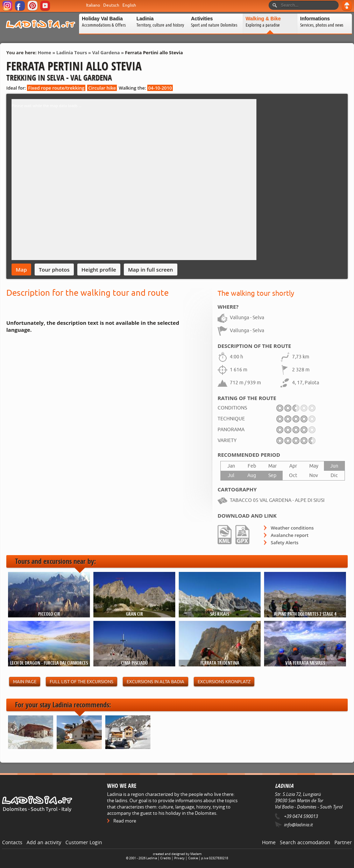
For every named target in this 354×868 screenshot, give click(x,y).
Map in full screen (151, 269)
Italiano (93, 5)
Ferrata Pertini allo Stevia (154, 52)
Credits (165, 858)
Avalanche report (290, 535)
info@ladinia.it (298, 825)
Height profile (99, 269)
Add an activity (44, 842)
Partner (343, 842)
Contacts (12, 842)
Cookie (193, 858)
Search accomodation (305, 842)
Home (44, 52)
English (129, 5)
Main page (25, 682)
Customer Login (84, 842)
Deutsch (111, 5)
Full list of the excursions (82, 682)
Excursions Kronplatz (224, 682)
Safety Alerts (285, 542)
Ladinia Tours (72, 52)
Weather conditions (292, 528)
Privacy (179, 858)
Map (21, 269)
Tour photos (54, 269)
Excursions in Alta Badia (155, 682)
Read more (125, 821)
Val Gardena (106, 52)
